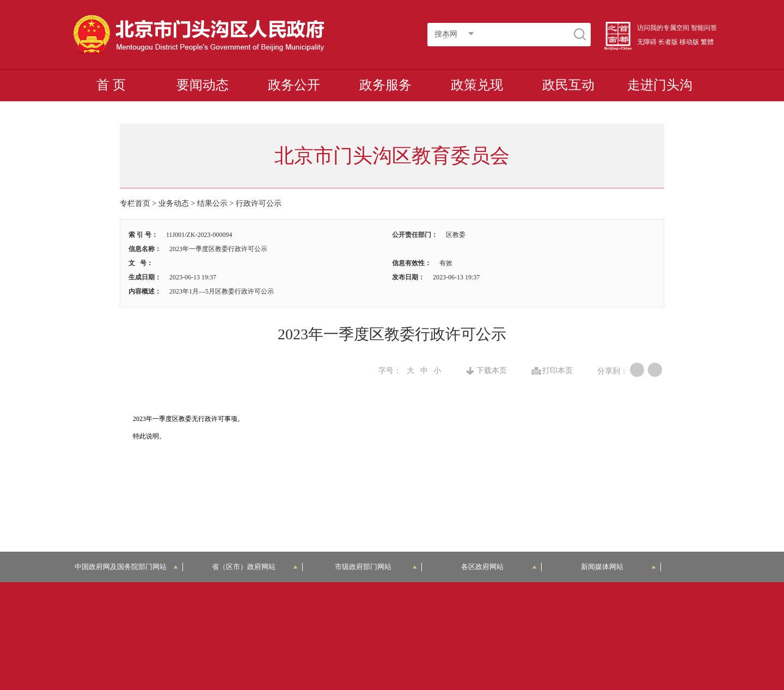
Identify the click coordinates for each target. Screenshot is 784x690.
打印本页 (558, 371)
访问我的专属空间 (663, 28)
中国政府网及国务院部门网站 (127, 567)
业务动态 (174, 203)
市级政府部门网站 (376, 567)
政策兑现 (477, 85)
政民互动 (568, 85)
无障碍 (647, 42)
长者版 (668, 42)
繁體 (707, 42)
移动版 (689, 42)
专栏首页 (135, 203)
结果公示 (212, 203)
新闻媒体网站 (619, 567)
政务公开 (294, 85)
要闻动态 (203, 85)
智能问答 (704, 28)
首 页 (111, 85)
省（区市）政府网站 (255, 567)
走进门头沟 (660, 85)
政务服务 (385, 85)
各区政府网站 (499, 567)
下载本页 (492, 371)
